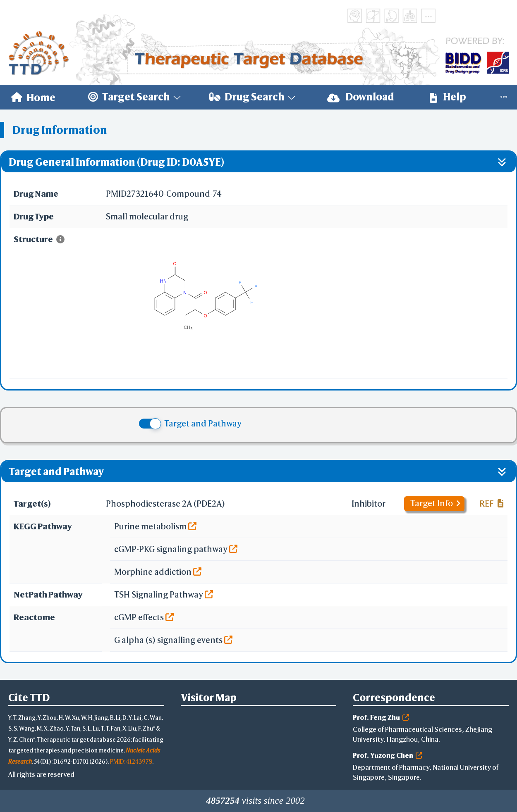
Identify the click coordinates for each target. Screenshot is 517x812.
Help (448, 97)
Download (361, 97)
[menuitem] (33, 97)
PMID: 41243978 (131, 761)
